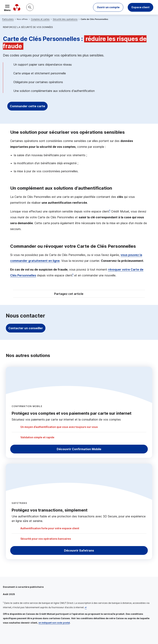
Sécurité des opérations (65, 19)
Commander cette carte (27, 106)
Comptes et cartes (40, 19)
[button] (108, 7)
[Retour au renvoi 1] (86, 607)
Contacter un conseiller (26, 328)
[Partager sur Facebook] (102, 294)
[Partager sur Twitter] (93, 294)
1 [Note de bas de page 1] (110, 211)
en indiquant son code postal (54, 623)
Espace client (140, 7)
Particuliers (8, 19)
